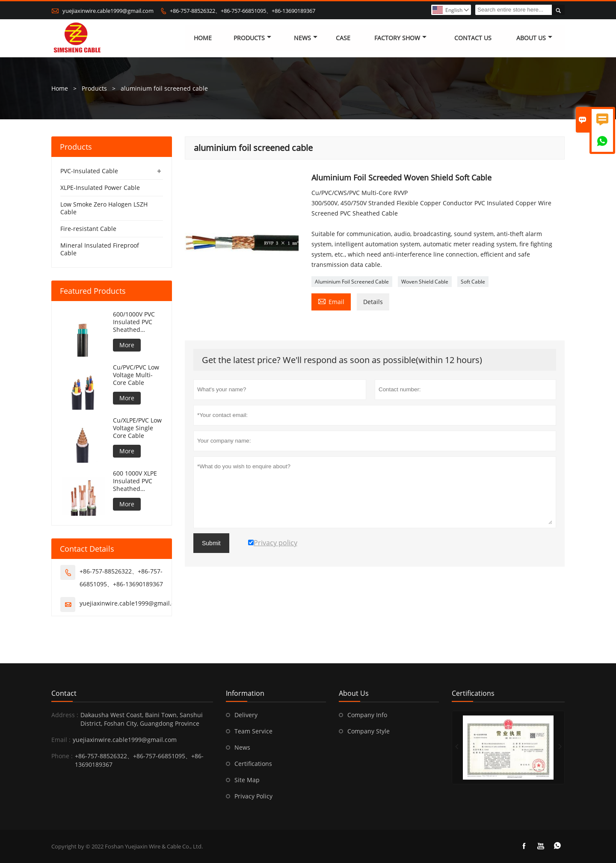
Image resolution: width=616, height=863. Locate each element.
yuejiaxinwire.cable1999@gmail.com (108, 11)
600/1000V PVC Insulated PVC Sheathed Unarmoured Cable (134, 322)
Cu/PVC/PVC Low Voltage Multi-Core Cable (136, 375)
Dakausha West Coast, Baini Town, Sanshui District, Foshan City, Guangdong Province (142, 719)
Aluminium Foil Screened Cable (352, 282)
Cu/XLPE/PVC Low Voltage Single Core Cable (137, 428)
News (306, 38)
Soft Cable (473, 282)
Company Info (367, 715)
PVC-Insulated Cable (89, 171)
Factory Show (400, 38)
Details (373, 302)
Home (203, 38)
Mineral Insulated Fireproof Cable (100, 249)
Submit (211, 543)
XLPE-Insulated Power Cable (100, 188)
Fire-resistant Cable (88, 229)
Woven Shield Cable (425, 282)
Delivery (246, 715)
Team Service (253, 731)
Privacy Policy (253, 796)
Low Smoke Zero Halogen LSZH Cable (104, 208)
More (127, 345)
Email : (61, 740)
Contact (64, 693)
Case (343, 38)
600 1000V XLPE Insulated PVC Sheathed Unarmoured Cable (135, 481)
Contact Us (473, 38)
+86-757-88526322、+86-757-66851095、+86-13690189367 (243, 11)
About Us (534, 38)
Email (331, 301)
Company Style (369, 731)
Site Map (247, 780)
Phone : (62, 756)
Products (252, 38)
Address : (65, 715)
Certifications (253, 764)
